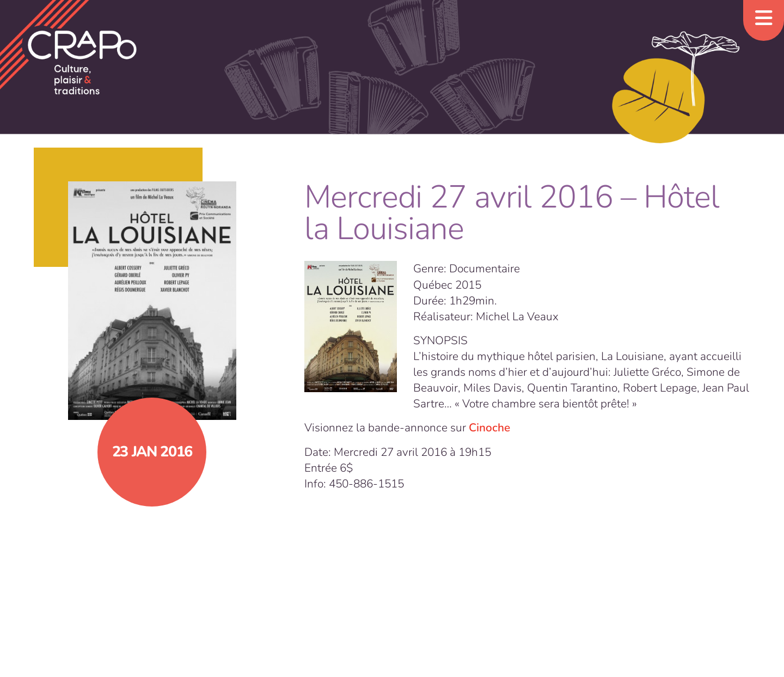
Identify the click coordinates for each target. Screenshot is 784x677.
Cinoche (489, 428)
